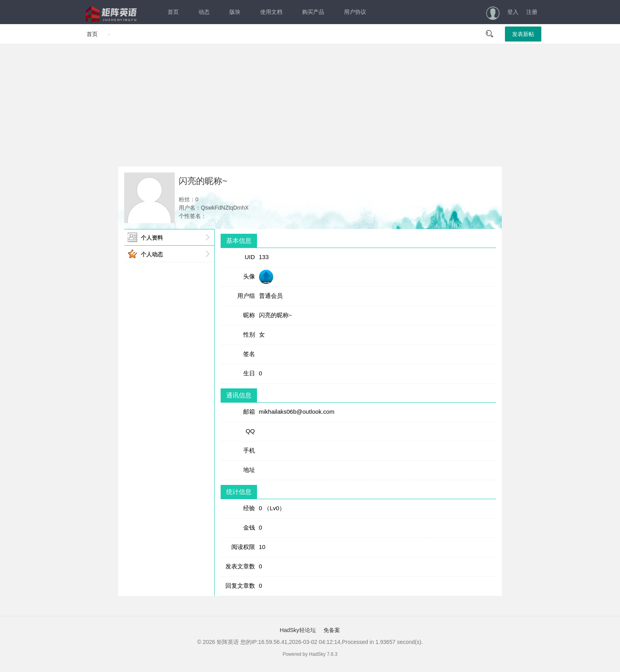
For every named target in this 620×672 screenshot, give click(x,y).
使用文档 (271, 12)
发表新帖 (523, 34)
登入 (513, 12)
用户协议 (355, 12)
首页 (173, 12)
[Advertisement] (310, 105)
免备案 (331, 630)
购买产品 (313, 12)
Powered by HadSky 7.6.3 (310, 654)
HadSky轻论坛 (298, 630)
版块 (235, 12)
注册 (532, 12)
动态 (204, 12)
